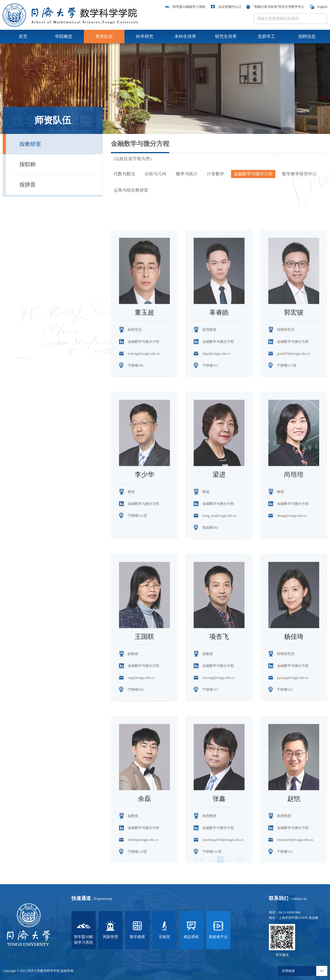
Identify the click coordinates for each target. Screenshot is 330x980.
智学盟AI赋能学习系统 (185, 7)
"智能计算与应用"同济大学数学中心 (275, 7)
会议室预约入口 (226, 7)
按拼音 (28, 185)
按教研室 (30, 144)
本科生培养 (185, 36)
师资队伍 (104, 36)
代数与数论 (124, 174)
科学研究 (145, 36)
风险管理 (110, 929)
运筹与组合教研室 (131, 190)
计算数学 (216, 174)
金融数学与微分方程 (253, 174)
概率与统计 (187, 174)
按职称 (28, 164)
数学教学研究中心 (299, 174)
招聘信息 (307, 36)
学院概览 (64, 36)
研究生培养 (226, 36)
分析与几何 (156, 174)
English (319, 7)
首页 (23, 36)
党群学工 (266, 36)
